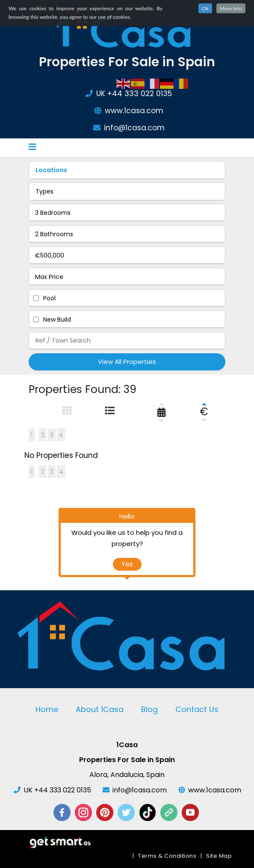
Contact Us (197, 709)
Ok (205, 8)
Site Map (219, 856)
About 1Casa (100, 709)
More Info (231, 8)
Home (47, 709)
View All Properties (127, 362)
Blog (149, 709)
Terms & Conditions (167, 856)
